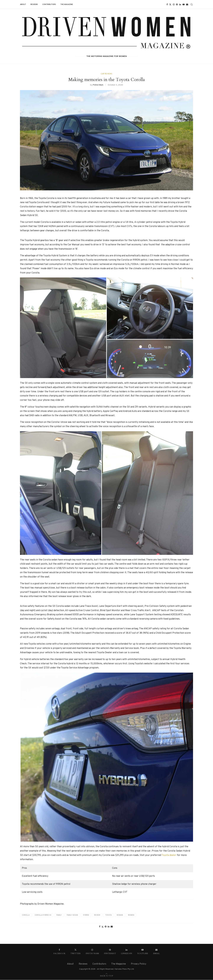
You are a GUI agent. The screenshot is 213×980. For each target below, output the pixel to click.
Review (97, 915)
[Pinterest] (177, 4)
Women (131, 915)
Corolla (26, 915)
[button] (61, 493)
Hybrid (86, 915)
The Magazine (67, 4)
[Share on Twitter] (103, 927)
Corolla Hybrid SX (43, 915)
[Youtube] (184, 4)
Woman (120, 915)
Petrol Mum (98, 85)
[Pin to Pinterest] (106, 927)
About (23, 4)
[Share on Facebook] (100, 927)
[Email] (187, 4)
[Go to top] (106, 976)
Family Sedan (72, 915)
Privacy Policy (139, 964)
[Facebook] (167, 4)
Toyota (108, 915)
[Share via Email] (112, 927)
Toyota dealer (169, 855)
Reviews (34, 4)
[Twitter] (170, 4)
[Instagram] (174, 4)
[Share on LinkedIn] (109, 927)
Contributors (49, 4)
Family (59, 915)
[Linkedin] (180, 4)
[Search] (192, 4)
